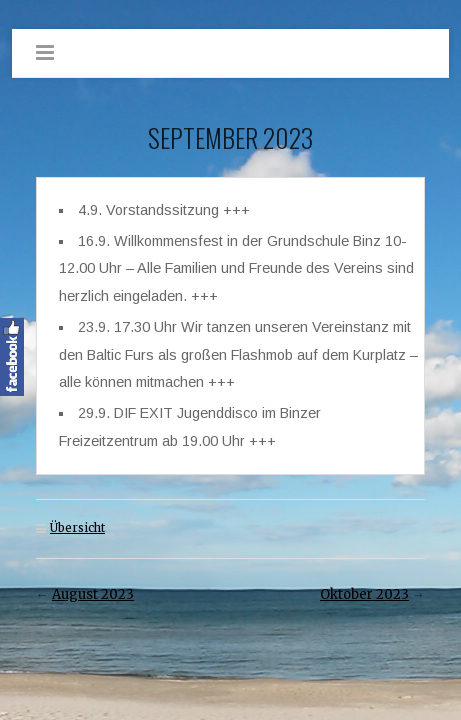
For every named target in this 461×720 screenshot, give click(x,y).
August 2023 (93, 594)
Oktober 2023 (364, 594)
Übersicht (77, 528)
